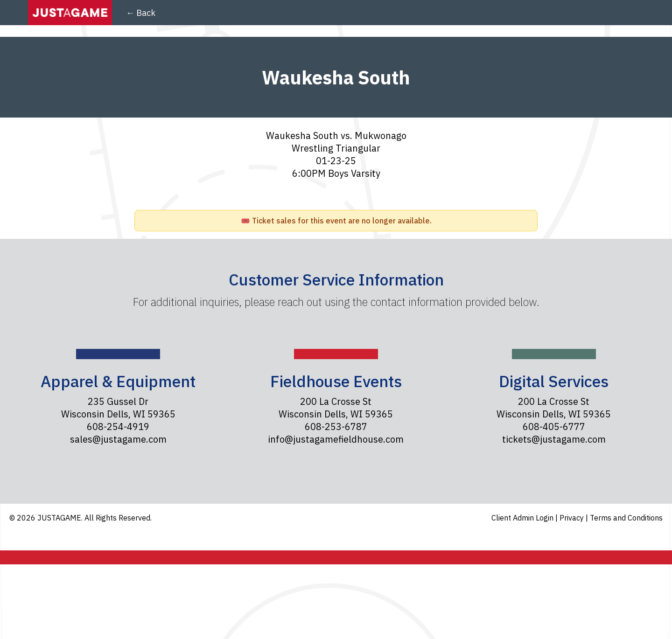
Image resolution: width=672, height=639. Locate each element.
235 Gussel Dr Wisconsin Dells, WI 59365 (118, 408)
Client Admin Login (523, 518)
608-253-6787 (336, 427)
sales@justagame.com (118, 439)
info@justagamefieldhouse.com (336, 439)
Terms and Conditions (626, 518)
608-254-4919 (118, 427)
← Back (141, 13)
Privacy (573, 518)
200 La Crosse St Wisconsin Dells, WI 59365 (336, 408)
